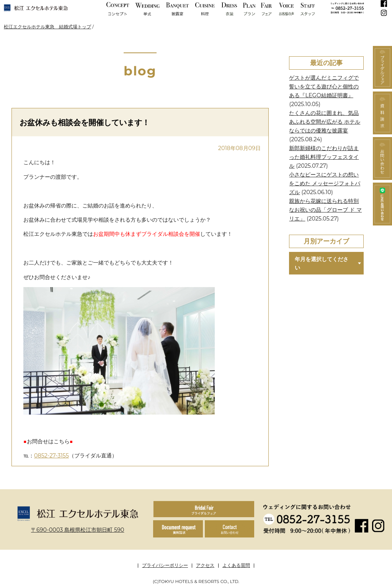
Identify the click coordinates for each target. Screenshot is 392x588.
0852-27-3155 (51, 456)
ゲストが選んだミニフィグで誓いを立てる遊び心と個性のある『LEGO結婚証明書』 (324, 87)
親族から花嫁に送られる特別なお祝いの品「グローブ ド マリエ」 (325, 210)
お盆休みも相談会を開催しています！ (85, 122)
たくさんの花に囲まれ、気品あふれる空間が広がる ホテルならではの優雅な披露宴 (325, 122)
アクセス (205, 565)
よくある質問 (236, 565)
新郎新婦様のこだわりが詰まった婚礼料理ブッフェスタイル (324, 157)
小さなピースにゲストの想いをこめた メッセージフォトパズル (325, 183)
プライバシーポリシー (165, 565)
